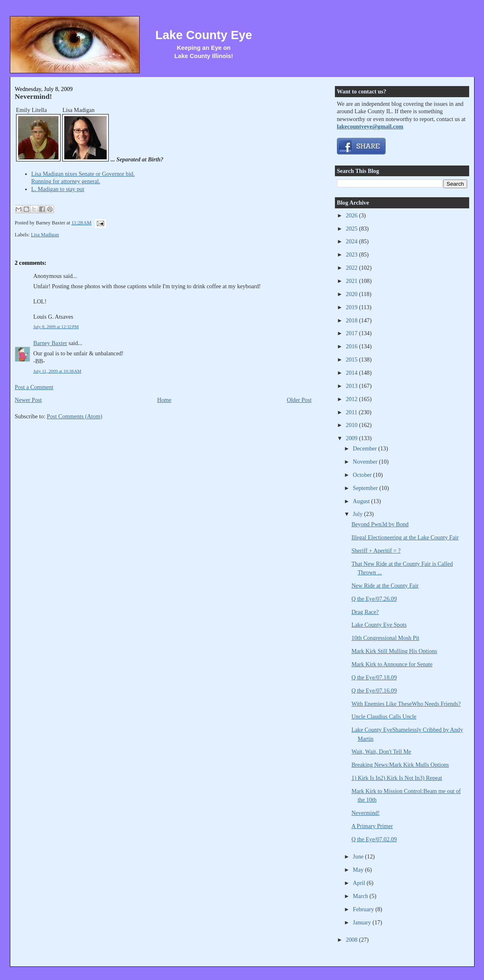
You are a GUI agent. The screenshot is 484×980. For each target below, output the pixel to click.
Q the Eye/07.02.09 (374, 839)
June (359, 856)
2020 (353, 294)
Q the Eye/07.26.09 (374, 599)
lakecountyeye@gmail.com (370, 126)
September (366, 488)
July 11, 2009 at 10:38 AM (57, 371)
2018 (353, 320)
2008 (353, 940)
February (364, 909)
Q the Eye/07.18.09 (374, 677)
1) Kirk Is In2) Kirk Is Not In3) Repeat (397, 778)
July (359, 514)
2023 (353, 254)
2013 (353, 386)
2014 (353, 373)
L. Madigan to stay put (58, 189)
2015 (353, 359)
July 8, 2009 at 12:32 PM (56, 327)
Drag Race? (365, 612)
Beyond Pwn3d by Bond (380, 524)
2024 (353, 241)
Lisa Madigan (45, 235)
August (362, 501)
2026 (353, 215)
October (363, 475)
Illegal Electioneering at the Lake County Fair (405, 537)
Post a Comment (34, 387)
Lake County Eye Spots (379, 625)
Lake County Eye (204, 35)
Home (165, 400)
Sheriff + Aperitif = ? (376, 551)
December (366, 448)
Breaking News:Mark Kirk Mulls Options (400, 765)
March (361, 896)
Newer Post (28, 400)
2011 (352, 412)
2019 (353, 307)
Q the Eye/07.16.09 (374, 691)
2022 (353, 268)
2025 (353, 229)
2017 (353, 333)
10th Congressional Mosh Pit (385, 638)
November (366, 462)
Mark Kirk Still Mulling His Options (394, 651)
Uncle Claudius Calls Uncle (384, 716)
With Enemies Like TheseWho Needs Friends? (406, 704)
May (359, 870)
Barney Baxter (50, 343)
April (360, 883)
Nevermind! (33, 96)
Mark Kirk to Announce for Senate (392, 664)
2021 (353, 281)
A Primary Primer (372, 826)
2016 (353, 346)
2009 (353, 438)
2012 (353, 399)
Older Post (299, 400)
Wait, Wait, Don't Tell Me (381, 751)
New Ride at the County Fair (385, 586)
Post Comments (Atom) (75, 416)
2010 (353, 425)
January (363, 922)
